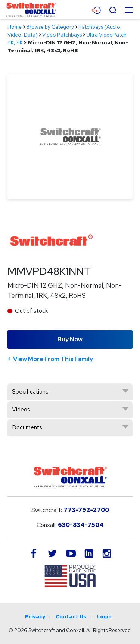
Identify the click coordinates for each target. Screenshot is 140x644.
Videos (21, 409)
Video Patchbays (62, 35)
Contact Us (71, 616)
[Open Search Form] (113, 9)
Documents (27, 427)
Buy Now (70, 339)
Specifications (30, 392)
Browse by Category (50, 27)
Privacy (35, 616)
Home (15, 27)
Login (104, 616)
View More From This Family (53, 359)
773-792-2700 (86, 510)
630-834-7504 (81, 525)
